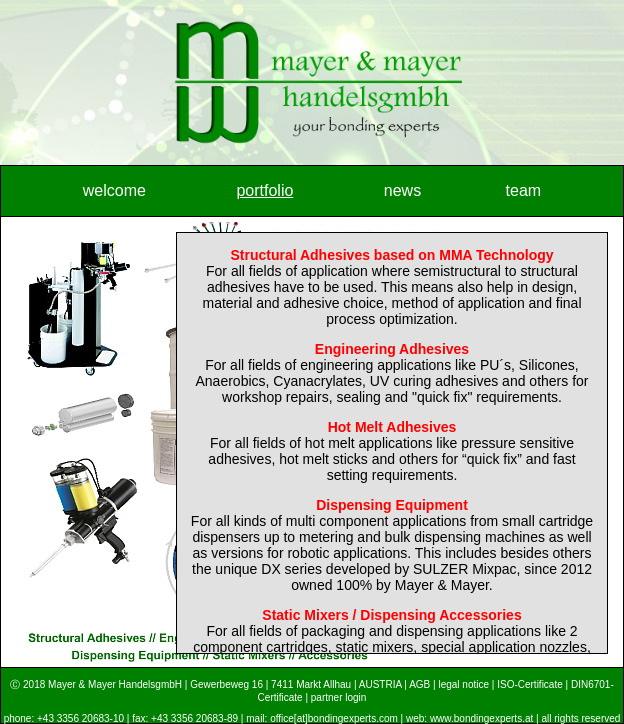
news (402, 190)
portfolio (264, 190)
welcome (114, 190)
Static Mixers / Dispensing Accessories (391, 615)
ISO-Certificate (530, 684)
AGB (419, 684)
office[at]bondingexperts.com (334, 718)
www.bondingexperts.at (481, 718)
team (524, 190)
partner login (339, 697)
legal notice (463, 684)
